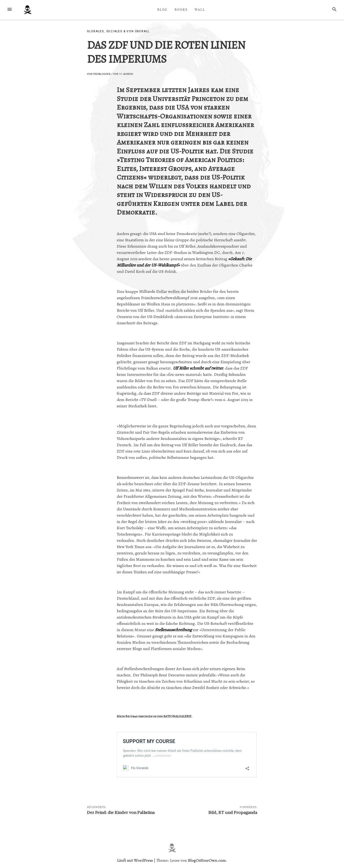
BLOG (162, 10)
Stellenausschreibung (173, 630)
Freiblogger (102, 74)
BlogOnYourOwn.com (207, 860)
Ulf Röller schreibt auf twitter (198, 368)
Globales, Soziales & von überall (118, 31)
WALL (200, 10)
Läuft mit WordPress (135, 860)
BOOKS (181, 10)
